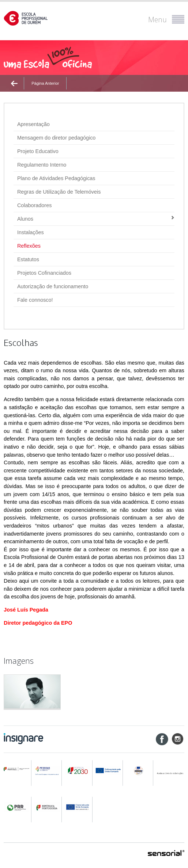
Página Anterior (45, 83)
